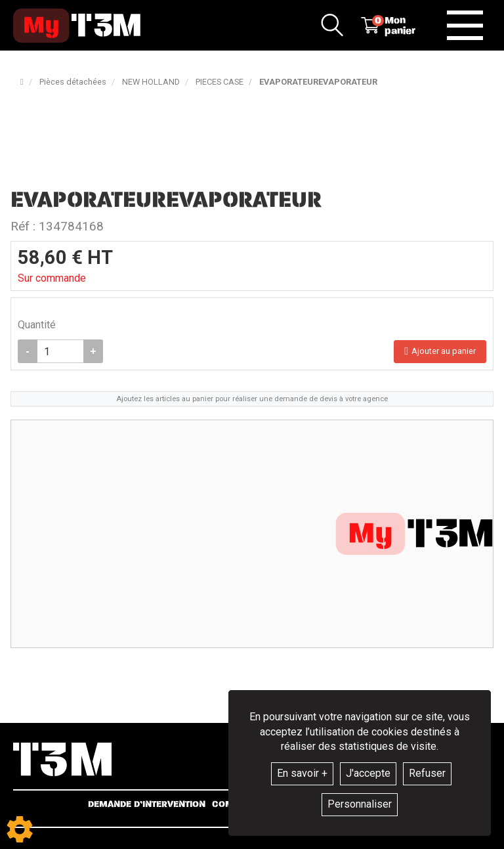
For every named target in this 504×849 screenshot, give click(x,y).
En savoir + (302, 773)
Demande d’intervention (147, 804)
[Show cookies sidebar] (20, 829)
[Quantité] (60, 351)
